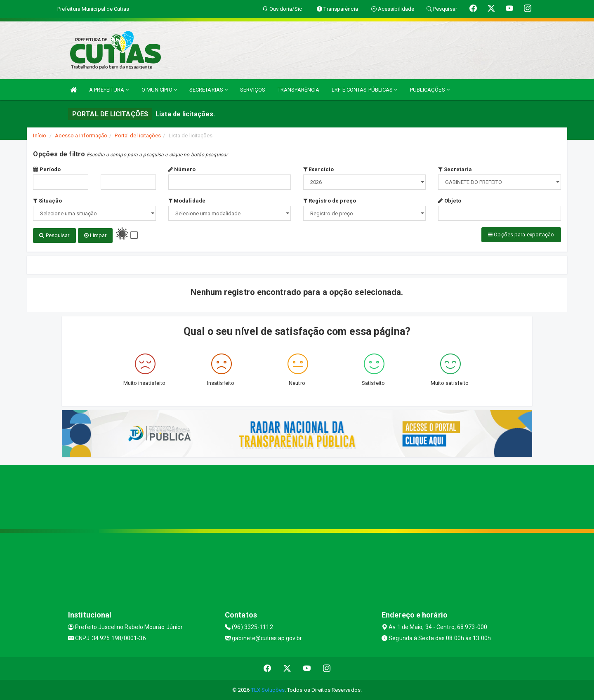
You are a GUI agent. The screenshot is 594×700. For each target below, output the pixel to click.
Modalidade (187, 201)
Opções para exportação (521, 235)
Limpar (95, 235)
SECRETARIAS (209, 90)
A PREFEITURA (109, 90)
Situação (47, 201)
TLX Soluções (268, 689)
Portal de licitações (138, 136)
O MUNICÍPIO (159, 90)
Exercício (318, 169)
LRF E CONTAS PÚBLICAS (364, 90)
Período (47, 169)
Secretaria (455, 169)
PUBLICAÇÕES (430, 90)
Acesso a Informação (81, 136)
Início (40, 136)
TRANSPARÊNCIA (298, 90)
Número (182, 169)
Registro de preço (330, 201)
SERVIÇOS (253, 90)
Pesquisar (54, 235)
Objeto (450, 201)
